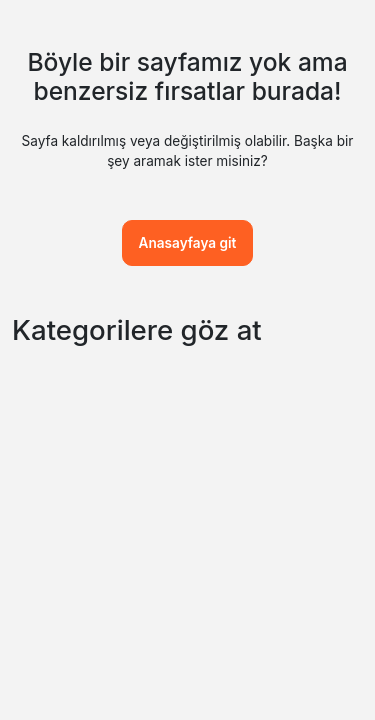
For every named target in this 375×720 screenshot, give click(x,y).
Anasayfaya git (188, 243)
